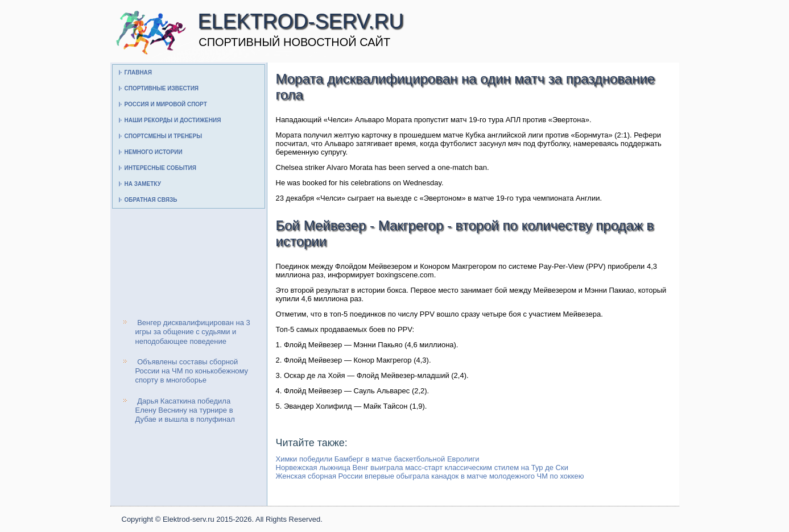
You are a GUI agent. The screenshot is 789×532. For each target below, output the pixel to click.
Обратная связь (151, 200)
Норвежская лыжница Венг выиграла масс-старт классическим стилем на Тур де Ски (422, 467)
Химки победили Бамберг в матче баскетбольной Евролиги (378, 459)
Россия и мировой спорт (166, 104)
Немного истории (154, 152)
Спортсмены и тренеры (163, 136)
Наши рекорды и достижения (173, 120)
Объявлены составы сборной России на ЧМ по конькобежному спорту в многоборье (192, 371)
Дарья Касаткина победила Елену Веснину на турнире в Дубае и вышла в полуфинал (185, 410)
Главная (139, 72)
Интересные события (160, 168)
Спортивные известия (162, 88)
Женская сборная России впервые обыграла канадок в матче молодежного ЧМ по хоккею (430, 476)
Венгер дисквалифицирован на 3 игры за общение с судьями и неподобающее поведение (193, 332)
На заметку (143, 184)
